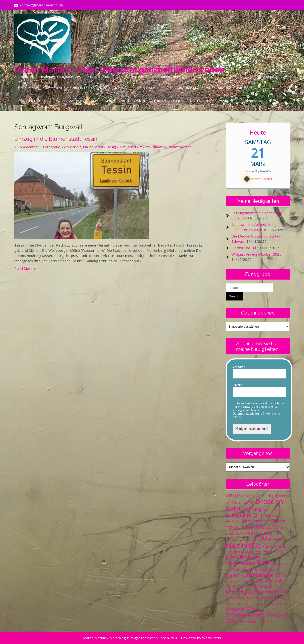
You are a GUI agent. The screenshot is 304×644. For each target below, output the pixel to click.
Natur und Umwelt (135, 147)
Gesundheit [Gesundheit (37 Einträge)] (254, 526)
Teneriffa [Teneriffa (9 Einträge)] (263, 598)
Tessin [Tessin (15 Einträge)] (277, 604)
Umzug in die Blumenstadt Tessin (56, 139)
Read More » (25, 268)
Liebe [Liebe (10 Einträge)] (273, 534)
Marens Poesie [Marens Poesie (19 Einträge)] (265, 552)
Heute (258, 132)
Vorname (239, 367)
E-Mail (238, 385)
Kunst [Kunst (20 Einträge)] (256, 533)
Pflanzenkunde (180, 147)
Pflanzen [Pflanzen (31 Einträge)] (269, 575)
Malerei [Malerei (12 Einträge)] (252, 540)
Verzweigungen (32, 101)
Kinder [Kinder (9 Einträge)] (282, 528)
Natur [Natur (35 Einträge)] (239, 575)
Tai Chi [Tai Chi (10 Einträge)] (248, 598)
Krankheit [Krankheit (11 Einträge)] (235, 534)
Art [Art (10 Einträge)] (258, 496)
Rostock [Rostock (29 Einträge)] (240, 592)
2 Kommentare (27, 147)
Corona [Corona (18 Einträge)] (243, 502)
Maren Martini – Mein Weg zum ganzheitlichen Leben (120, 70)
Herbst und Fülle (245, 248)
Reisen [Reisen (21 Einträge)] (271, 587)
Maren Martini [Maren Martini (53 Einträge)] (254, 542)
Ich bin (121, 88)
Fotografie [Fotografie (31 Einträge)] (244, 515)
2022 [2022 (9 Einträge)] (247, 496)
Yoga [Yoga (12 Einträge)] (262, 610)
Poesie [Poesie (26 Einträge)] (246, 586)
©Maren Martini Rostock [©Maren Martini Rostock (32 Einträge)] (256, 618)
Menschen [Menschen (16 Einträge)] (245, 569)
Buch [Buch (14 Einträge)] (271, 496)
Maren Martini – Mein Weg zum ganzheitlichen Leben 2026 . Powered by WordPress (152, 638)
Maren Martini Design (75, 101)
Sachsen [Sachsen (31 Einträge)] (272, 592)
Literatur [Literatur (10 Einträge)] (234, 540)
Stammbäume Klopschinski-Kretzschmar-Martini (212, 88)
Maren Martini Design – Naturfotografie (143, 101)
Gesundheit (72, 147)
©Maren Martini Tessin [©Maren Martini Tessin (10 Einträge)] (254, 622)
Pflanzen (159, 147)
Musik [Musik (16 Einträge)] (269, 569)
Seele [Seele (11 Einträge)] (233, 598)
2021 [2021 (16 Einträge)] (234, 496)
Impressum (253, 101)
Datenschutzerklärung (212, 101)
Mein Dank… (147, 88)
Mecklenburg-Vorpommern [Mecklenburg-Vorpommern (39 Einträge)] (249, 560)
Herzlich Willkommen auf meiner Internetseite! (62, 88)
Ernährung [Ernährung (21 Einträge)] (255, 509)
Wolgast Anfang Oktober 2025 (256, 254)
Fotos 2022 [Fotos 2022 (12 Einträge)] (274, 516)
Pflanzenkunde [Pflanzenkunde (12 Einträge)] (240, 581)
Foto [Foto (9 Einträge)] (276, 510)
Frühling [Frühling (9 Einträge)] (233, 521)
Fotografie (52, 147)
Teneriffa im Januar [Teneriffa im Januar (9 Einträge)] (253, 604)
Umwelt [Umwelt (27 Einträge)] (240, 609)
